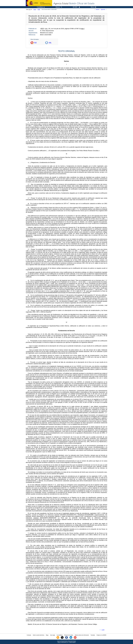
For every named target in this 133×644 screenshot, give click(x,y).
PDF (35, 43)
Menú (93, 7)
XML (50, 43)
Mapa (47, 635)
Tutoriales (93, 635)
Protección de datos (69, 635)
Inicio (35, 9)
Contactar (29, 635)
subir (103, 630)
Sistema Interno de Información (82, 635)
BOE (39, 9)
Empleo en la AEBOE (101, 635)
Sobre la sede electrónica (38, 635)
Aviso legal (53, 635)
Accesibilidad (60, 635)
